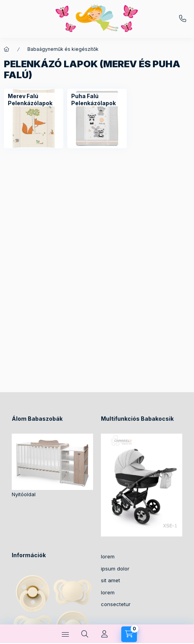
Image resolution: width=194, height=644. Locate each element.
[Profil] (104, 634)
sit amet (110, 580)
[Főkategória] (7, 49)
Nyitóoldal (24, 494)
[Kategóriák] (65, 634)
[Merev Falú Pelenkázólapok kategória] (34, 118)
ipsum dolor (115, 569)
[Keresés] (85, 634)
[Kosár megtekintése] (129, 634)
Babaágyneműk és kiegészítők (63, 49)
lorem (108, 556)
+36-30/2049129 (183, 19)
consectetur (116, 604)
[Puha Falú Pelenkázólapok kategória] (97, 118)
